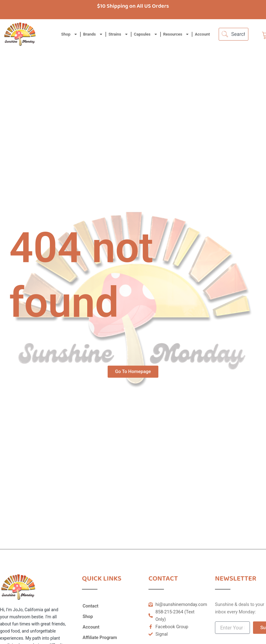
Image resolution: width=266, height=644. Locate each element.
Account (202, 34)
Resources (176, 34)
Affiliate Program (100, 638)
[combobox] (234, 34)
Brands (93, 34)
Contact (90, 606)
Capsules (146, 34)
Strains (118, 34)
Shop (69, 34)
